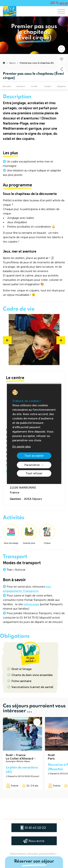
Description (7, 86)
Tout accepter (34, 456)
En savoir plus (21, 446)
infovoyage (31, 604)
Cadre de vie (20, 86)
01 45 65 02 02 (35, 828)
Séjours (12, 63)
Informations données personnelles (33, 854)
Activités (34, 86)
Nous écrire (36, 841)
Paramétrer (32, 465)
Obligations (61, 86)
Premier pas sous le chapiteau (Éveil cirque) (42, 63)
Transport (48, 86)
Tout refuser (34, 473)
